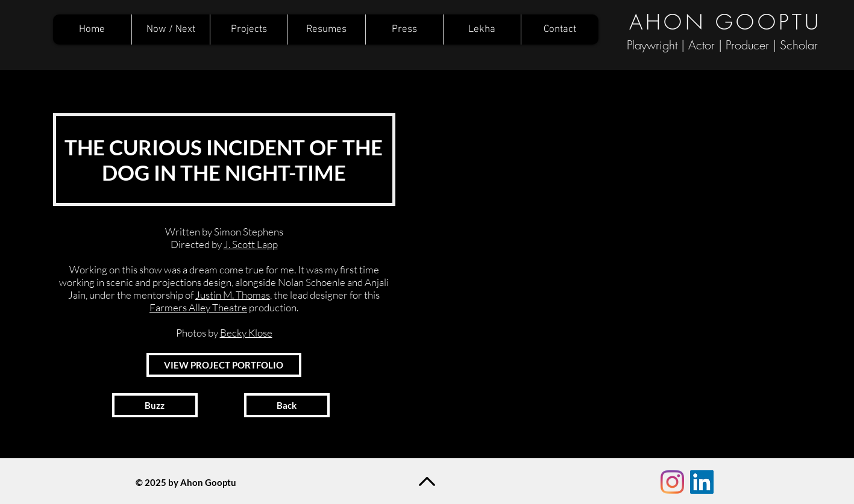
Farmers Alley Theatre (198, 307)
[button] (623, 265)
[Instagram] (672, 482)
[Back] (287, 405)
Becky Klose (246, 333)
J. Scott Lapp (251, 244)
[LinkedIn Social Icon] (702, 482)
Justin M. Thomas (233, 295)
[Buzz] (155, 405)
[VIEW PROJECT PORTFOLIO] (224, 365)
